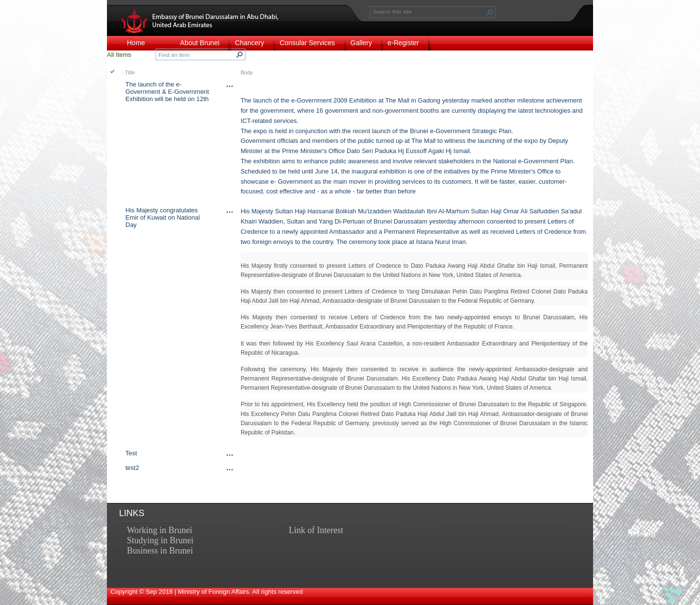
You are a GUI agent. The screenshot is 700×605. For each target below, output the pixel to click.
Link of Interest (316, 530)
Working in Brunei (160, 530)
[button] (490, 12)
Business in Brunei (160, 551)
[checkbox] (113, 72)
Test (131, 453)
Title (130, 72)
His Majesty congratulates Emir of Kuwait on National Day (163, 217)
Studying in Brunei (160, 540)
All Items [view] (119, 55)
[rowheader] (115, 141)
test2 (132, 468)
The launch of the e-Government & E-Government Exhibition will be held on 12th (167, 92)
